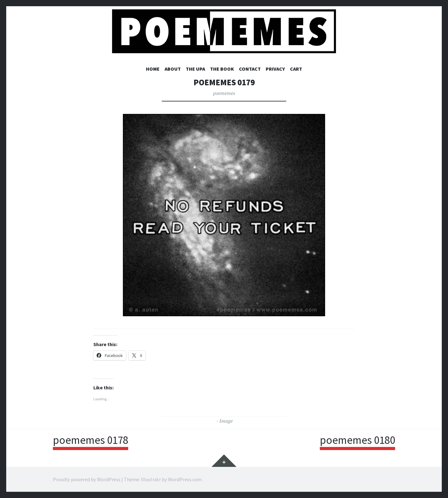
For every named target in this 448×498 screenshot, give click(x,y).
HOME (153, 69)
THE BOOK (222, 69)
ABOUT (173, 69)
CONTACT (250, 69)
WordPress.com (185, 479)
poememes (224, 93)
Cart (296, 69)
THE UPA (195, 69)
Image (226, 421)
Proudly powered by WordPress (87, 479)
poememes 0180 (357, 440)
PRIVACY (275, 69)
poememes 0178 (91, 440)
